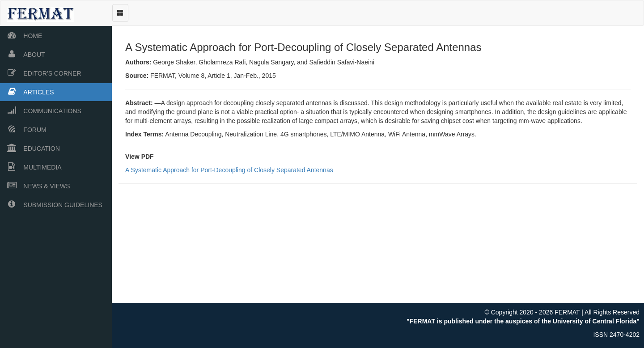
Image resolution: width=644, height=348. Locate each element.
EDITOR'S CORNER (41, 73)
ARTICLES (27, 91)
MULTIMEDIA (31, 167)
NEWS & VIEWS (35, 185)
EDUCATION (30, 148)
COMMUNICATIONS (41, 110)
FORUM (23, 129)
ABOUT (23, 54)
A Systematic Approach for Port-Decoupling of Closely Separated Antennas (231, 172)
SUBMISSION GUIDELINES (51, 204)
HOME (21, 35)
